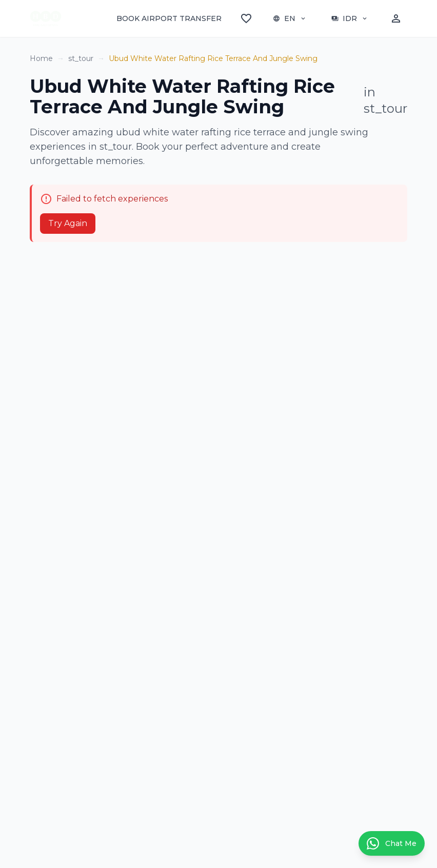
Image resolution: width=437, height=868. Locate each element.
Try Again (68, 223)
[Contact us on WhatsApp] (392, 843)
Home (41, 58)
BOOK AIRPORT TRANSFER (169, 18)
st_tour (81, 58)
